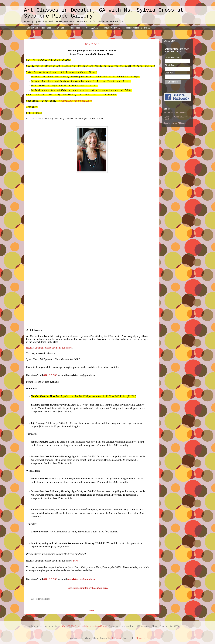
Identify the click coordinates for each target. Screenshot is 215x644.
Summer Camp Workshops (39, 28)
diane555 (116, 638)
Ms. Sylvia (92, 28)
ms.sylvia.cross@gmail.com (76, 101)
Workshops (75, 28)
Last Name (170, 73)
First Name (170, 65)
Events (60, 28)
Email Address (172, 57)
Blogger (140, 638)
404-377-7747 (69, 626)
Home (92, 610)
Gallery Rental (112, 28)
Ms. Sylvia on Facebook (176, 113)
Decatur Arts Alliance (175, 123)
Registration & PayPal (138, 28)
